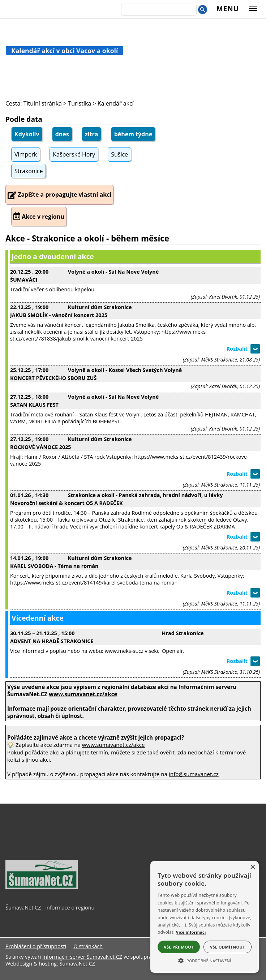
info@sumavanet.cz (194, 774)
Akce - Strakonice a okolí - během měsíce (87, 238)
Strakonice (29, 171)
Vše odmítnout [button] (228, 947)
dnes (62, 134)
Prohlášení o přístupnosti (36, 946)
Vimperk (26, 154)
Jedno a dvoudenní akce (53, 256)
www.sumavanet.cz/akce (113, 745)
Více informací (191, 932)
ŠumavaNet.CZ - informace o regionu (50, 908)
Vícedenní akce (38, 618)
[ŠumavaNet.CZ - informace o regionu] (42, 887)
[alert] (205, 917)
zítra (92, 134)
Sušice (119, 154)
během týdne (133, 134)
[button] (205, 960)
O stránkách (88, 946)
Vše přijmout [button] (179, 947)
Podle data (24, 119)
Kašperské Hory (74, 154)
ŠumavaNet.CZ (77, 964)
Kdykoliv (27, 134)
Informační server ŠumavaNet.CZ (82, 957)
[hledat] (158, 10)
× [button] (252, 867)
